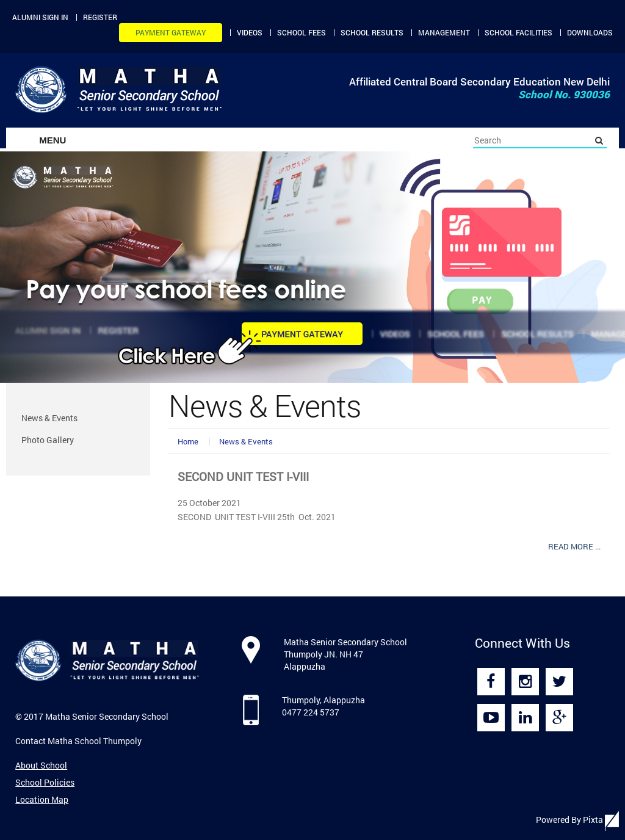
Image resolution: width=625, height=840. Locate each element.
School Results (372, 32)
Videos (250, 32)
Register (100, 17)
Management (444, 32)
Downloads (590, 32)
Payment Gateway (171, 32)
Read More (574, 546)
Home (188, 441)
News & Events (246, 441)
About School (41, 765)
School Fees (302, 32)
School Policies (45, 782)
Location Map (42, 799)
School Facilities (518, 32)
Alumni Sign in (40, 17)
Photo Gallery (48, 440)
